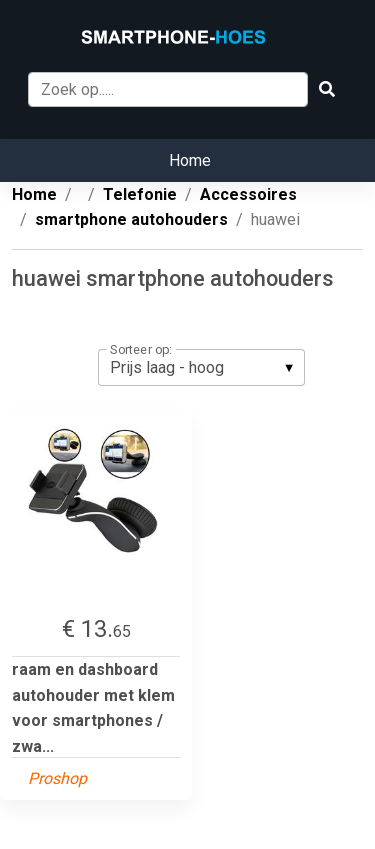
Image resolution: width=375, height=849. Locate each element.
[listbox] (201, 367)
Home (190, 160)
